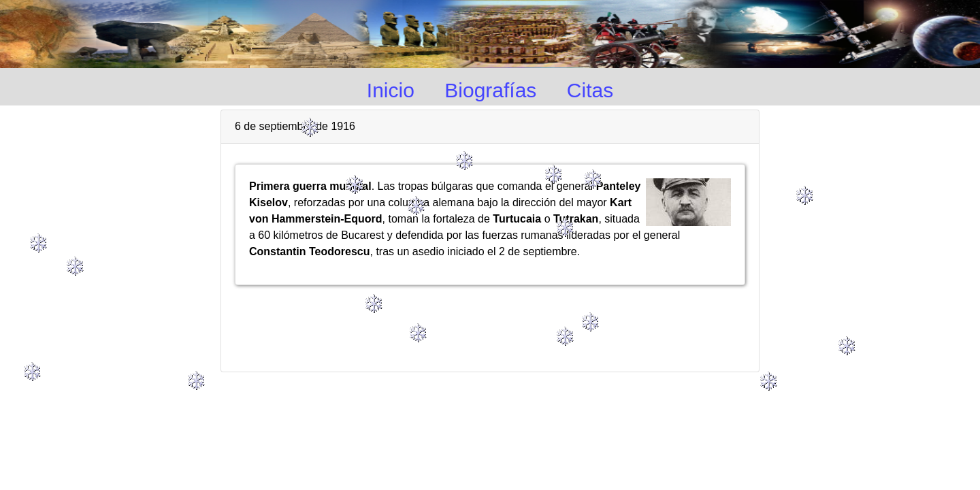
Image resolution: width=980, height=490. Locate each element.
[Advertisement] (490, 323)
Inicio (391, 90)
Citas (590, 90)
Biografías (490, 90)
